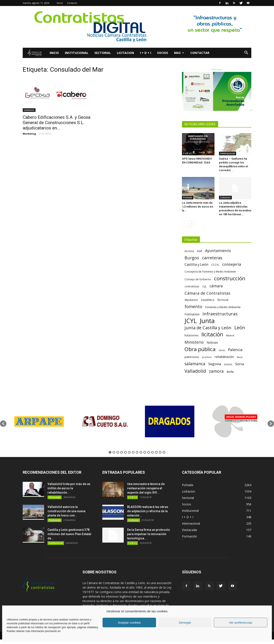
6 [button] (129, 452)
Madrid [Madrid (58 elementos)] (230, 335)
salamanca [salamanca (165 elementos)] (195, 364)
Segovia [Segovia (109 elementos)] (215, 364)
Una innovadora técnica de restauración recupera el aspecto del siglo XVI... (146, 488)
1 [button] (110, 452)
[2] (137, 27)
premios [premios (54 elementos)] (207, 357)
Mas (179, 53)
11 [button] (149, 452)
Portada (188, 197)
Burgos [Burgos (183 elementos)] (192, 258)
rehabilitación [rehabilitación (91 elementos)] (224, 357)
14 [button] (160, 452)
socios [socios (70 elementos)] (228, 364)
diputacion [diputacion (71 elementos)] (191, 300)
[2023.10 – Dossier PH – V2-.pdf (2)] (217, 91)
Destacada (55, 497)
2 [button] (114, 452)
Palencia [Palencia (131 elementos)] (235, 350)
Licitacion (125, 53)
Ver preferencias (240, 622)
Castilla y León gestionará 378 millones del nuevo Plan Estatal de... (69, 534)
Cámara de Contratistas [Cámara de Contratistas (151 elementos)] (207, 293)
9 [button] (141, 452)
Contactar (200, 53)
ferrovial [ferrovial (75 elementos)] (223, 300)
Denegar (185, 622)
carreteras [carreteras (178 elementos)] (212, 258)
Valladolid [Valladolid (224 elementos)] (195, 371)
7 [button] (133, 452)
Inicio (60, 3)
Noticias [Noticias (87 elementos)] (212, 342)
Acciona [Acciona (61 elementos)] (189, 251)
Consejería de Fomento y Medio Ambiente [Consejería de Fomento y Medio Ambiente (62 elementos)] (210, 272)
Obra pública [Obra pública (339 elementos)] (200, 349)
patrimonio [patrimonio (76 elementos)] (192, 357)
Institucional (77, 53)
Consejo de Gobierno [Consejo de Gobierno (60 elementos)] (198, 279)
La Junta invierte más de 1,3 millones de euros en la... (197, 207)
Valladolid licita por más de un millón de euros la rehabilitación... (69, 488)
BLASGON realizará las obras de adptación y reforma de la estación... (148, 511)
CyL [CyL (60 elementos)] (204, 286)
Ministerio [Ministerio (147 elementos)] (194, 342)
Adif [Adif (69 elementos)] (200, 251)
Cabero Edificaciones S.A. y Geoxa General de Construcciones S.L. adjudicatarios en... (57, 123)
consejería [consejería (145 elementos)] (232, 264)
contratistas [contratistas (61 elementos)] (192, 286)
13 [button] (156, 452)
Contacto (72, 3)
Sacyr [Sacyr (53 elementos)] (240, 357)
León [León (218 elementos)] (240, 327)
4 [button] (122, 452)
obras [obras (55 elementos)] (222, 350)
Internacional (228, 153)
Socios (163, 53)
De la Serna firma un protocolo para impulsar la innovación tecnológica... (149, 534)
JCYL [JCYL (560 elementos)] (191, 321)
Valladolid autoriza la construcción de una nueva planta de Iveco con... (66, 511)
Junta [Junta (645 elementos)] (207, 321)
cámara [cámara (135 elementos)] (216, 286)
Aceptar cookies (129, 622)
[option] (39, 421)
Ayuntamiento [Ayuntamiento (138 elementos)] (218, 251)
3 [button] (118, 452)
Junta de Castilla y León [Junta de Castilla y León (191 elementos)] (208, 328)
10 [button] (145, 452)
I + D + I (146, 53)
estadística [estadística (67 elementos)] (208, 300)
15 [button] (164, 452)
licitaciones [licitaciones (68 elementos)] (191, 335)
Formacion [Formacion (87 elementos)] (192, 314)
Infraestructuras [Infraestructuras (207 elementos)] (220, 314)
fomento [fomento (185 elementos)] (193, 306)
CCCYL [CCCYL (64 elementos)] (215, 265)
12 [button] (152, 452)
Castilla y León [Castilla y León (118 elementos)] (196, 264)
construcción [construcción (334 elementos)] (230, 278)
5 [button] (125, 452)
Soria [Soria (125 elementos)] (240, 364)
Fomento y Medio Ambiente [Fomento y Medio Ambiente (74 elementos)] (223, 307)
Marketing (29, 134)
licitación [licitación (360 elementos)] (212, 334)
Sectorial (103, 53)
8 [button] (137, 452)
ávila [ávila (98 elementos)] (230, 371)
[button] (246, 53)
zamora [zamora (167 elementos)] (216, 371)
